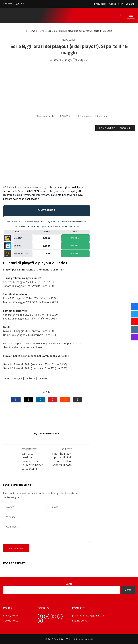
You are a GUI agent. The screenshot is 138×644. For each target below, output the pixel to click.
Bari (8, 378)
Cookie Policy (11, 621)
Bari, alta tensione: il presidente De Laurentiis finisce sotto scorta (33, 459)
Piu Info (75, 238)
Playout (31, 378)
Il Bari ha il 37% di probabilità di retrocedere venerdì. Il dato (61, 457)
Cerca (69, 584)
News (65, 40)
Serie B (72, 40)
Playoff (19, 378)
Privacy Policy (11, 616)
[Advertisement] (69, 88)
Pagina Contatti (81, 621)
